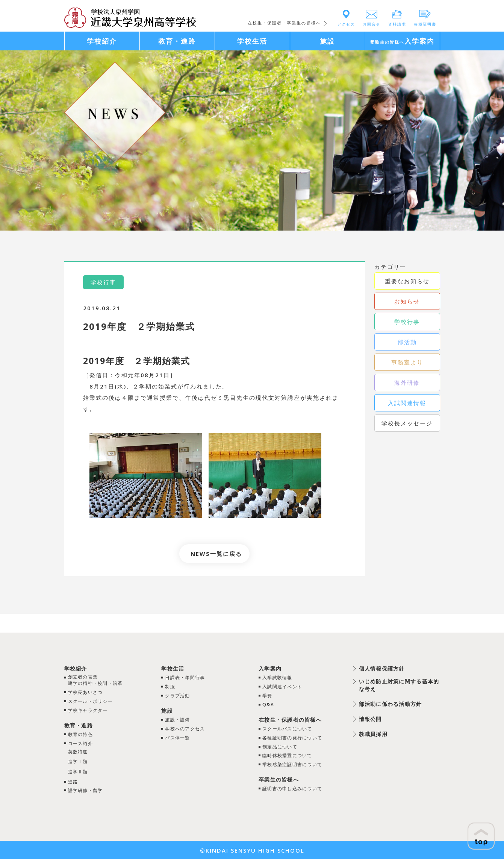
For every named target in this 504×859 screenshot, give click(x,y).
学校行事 (407, 322)
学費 (263, 695)
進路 (74, 781)
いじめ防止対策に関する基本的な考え (393, 685)
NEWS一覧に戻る (216, 554)
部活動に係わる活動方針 (387, 704)
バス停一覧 (177, 736)
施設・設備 (177, 719)
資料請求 (397, 24)
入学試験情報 (274, 677)
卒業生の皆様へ (276, 777)
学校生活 (172, 668)
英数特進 (79, 751)
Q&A (264, 704)
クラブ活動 (177, 695)
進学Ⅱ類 (79, 771)
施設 (165, 710)
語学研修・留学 (88, 790)
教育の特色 (82, 734)
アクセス (346, 24)
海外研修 (407, 382)
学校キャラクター (91, 710)
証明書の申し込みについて (291, 786)
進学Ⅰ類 (79, 761)
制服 (168, 686)
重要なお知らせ (407, 281)
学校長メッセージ (407, 423)
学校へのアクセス (185, 727)
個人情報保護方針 (377, 668)
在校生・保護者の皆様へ (289, 718)
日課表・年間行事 (185, 677)
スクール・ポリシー (93, 702)
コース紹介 (82, 743)
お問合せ (372, 24)
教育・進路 (80, 725)
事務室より (407, 362)
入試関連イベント (280, 686)
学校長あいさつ (88, 693)
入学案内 (266, 668)
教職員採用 (368, 735)
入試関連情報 (407, 403)
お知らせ (407, 301)
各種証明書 (425, 24)
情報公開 (365, 719)
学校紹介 (77, 668)
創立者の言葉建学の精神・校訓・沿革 (99, 681)
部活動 (407, 342)
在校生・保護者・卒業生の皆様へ (284, 23)
